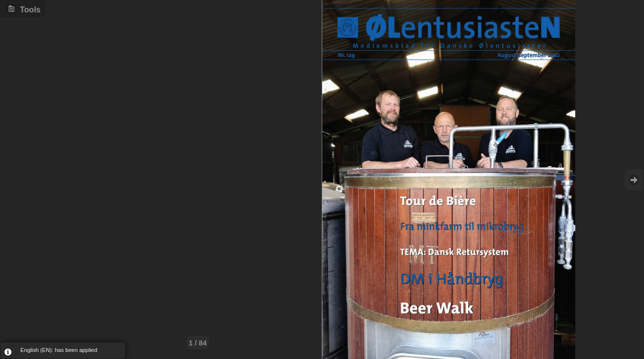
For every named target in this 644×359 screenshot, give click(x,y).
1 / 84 (198, 343)
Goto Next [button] (634, 180)
